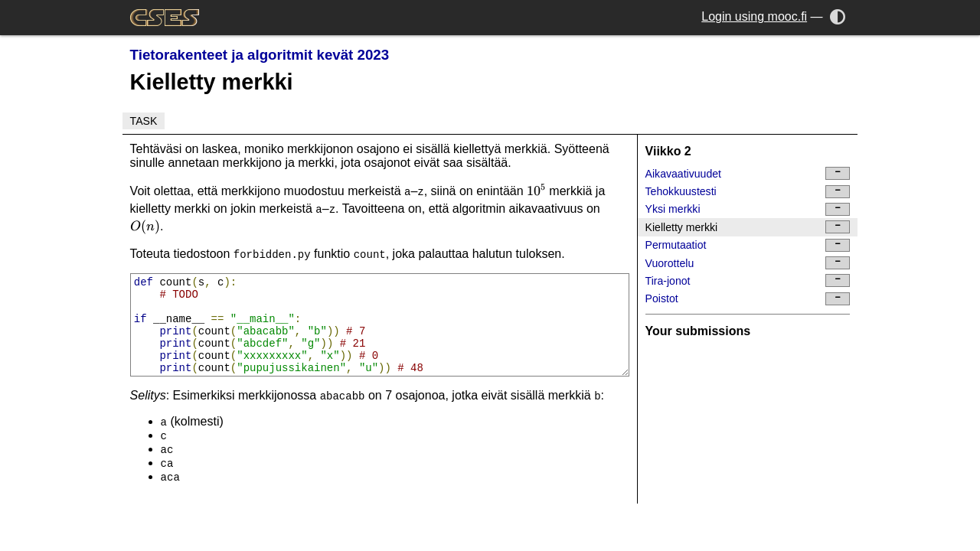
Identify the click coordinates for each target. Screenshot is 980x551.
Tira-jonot (748, 280)
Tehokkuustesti (748, 192)
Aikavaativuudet (748, 173)
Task (144, 121)
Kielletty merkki (748, 227)
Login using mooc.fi (754, 16)
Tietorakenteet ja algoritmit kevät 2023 (260, 55)
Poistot (748, 299)
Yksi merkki (748, 209)
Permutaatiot (748, 245)
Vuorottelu (748, 263)
